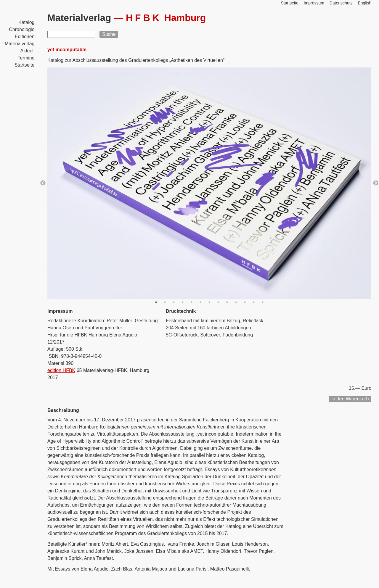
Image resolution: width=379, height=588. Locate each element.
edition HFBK (61, 370)
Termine (26, 58)
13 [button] (263, 302)
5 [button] (192, 302)
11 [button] (245, 302)
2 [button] (165, 302)
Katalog (26, 22)
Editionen (25, 37)
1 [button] (156, 302)
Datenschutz (341, 3)
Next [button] (376, 183)
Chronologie (22, 29)
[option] (209, 183)
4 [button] (183, 302)
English (364, 3)
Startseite (25, 65)
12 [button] (254, 302)
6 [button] (200, 302)
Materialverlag (20, 44)
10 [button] (236, 302)
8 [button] (218, 302)
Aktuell (27, 51)
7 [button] (209, 302)
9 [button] (227, 302)
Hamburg (166, 18)
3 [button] (174, 302)
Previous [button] (43, 183)
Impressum (314, 3)
